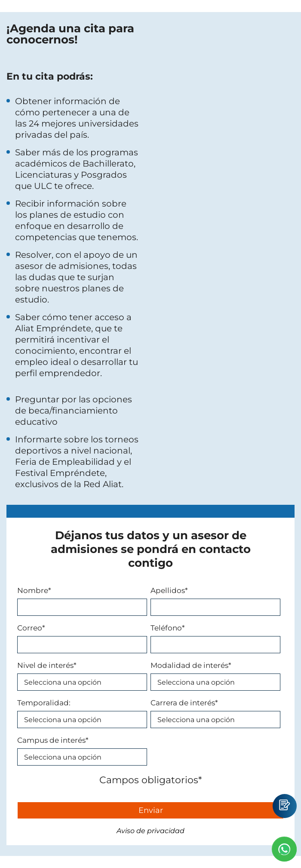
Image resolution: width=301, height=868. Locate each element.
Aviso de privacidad (150, 831)
